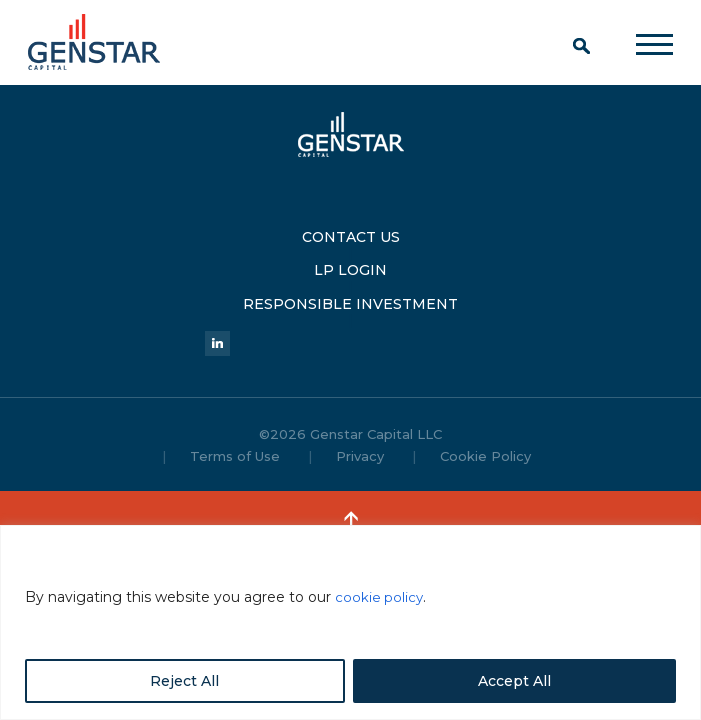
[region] (350, 622)
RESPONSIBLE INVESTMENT (350, 279)
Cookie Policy (485, 435)
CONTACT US (351, 231)
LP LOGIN (350, 255)
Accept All (514, 681)
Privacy (360, 435)
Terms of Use (235, 435)
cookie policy (380, 597)
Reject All (184, 681)
